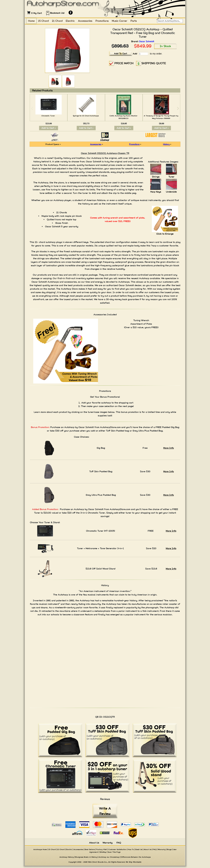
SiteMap (103, 852)
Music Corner (120, 21)
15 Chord (43, 21)
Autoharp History (67, 857)
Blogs (169, 849)
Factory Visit (102, 849)
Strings (156, 177)
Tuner (171, 177)
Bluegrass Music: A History (86, 857)
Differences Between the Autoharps (136, 857)
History (166, 144)
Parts (134, 21)
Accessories (85, 21)
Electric (70, 21)
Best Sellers (90, 849)
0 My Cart (37, 13)
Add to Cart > (49, 128)
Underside (171, 192)
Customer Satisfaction (117, 849)
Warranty (107, 843)
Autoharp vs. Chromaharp (109, 857)
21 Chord (57, 21)
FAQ (119, 843)
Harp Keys (156, 192)
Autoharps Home (40, 849)
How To (131, 849)
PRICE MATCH (124, 63)
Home (31, 21)
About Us (94, 843)
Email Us (139, 849)
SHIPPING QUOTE (154, 63)
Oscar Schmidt (146, 41)
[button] (178, 108)
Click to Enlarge (165, 234)
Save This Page (114, 852)
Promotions (102, 21)
